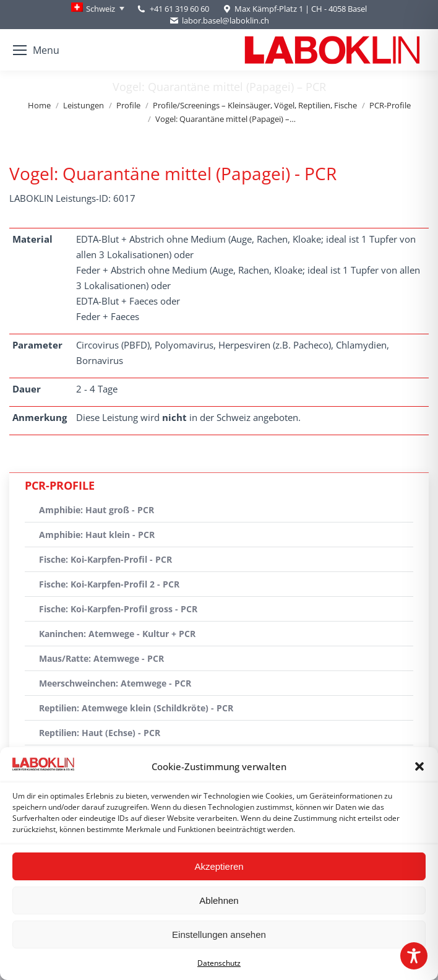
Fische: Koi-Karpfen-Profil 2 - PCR (109, 584)
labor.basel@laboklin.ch (219, 21)
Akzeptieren (219, 866)
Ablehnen (219, 900)
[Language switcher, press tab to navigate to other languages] (98, 9)
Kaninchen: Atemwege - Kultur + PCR (117, 634)
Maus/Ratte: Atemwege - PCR (101, 658)
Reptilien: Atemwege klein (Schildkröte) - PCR (136, 708)
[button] (419, 766)
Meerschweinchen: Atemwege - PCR (115, 683)
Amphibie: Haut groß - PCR (97, 510)
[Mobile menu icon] (36, 50)
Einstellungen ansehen (219, 934)
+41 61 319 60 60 (179, 9)
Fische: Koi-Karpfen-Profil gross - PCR (118, 609)
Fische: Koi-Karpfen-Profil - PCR (105, 559)
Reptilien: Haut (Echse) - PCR (100, 733)
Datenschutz (219, 963)
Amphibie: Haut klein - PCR (97, 535)
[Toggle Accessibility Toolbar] (414, 956)
